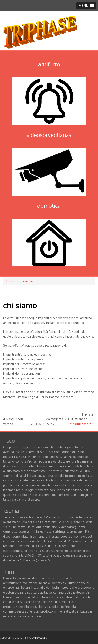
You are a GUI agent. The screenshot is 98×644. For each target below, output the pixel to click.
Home (11, 281)
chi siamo (27, 281)
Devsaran (41, 638)
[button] (86, 6)
